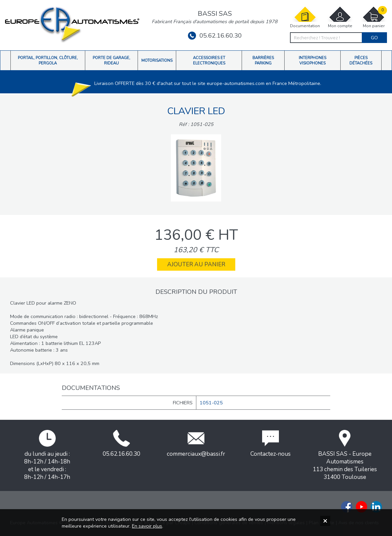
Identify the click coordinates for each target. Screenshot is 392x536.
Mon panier (374, 17)
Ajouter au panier (196, 264)
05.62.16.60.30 (215, 36)
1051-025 (211, 403)
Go (374, 38)
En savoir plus (147, 526)
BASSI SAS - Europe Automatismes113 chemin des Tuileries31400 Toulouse (345, 455)
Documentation (305, 17)
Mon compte (340, 17)
